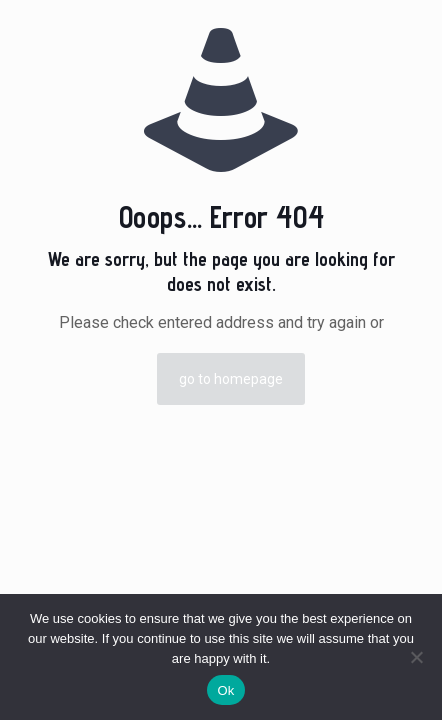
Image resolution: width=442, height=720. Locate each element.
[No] (417, 657)
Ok (225, 690)
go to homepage (231, 379)
